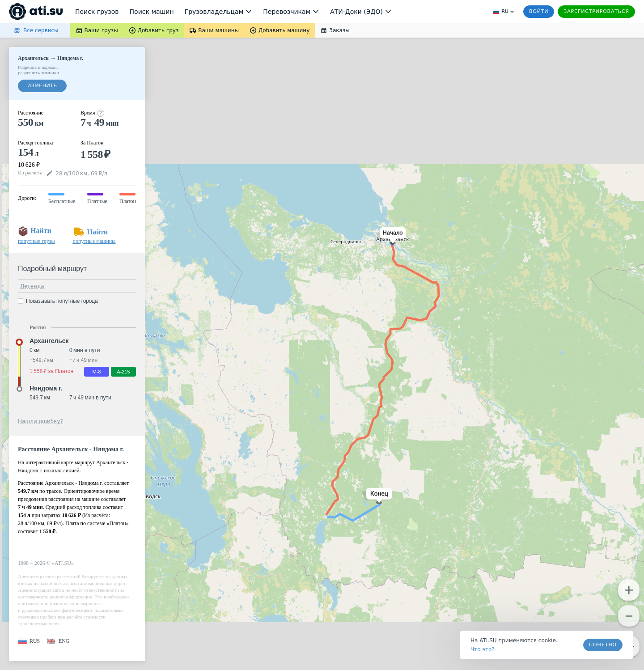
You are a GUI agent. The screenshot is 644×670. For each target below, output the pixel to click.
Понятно (603, 645)
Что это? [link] (483, 649)
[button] (391, 236)
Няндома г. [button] (46, 388)
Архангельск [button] (49, 341)
